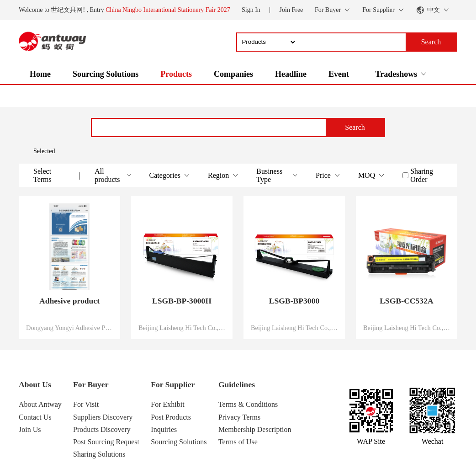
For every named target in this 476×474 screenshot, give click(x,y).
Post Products (171, 417)
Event (339, 74)
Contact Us (35, 417)
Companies (233, 74)
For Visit (86, 404)
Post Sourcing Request (106, 442)
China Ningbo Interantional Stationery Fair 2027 (168, 10)
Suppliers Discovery (103, 417)
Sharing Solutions (99, 454)
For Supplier (173, 384)
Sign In (251, 10)
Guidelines (237, 384)
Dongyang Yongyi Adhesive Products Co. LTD (69, 328)
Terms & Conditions (248, 404)
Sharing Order (422, 175)
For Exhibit (167, 404)
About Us (35, 384)
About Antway (40, 404)
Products (176, 74)
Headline (291, 74)
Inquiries (164, 429)
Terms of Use (238, 442)
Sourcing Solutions (106, 74)
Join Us (30, 429)
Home (40, 74)
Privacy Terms (239, 417)
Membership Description (255, 429)
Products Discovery (102, 429)
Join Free (291, 10)
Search (355, 127)
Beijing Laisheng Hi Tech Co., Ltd (182, 328)
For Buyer (91, 384)
